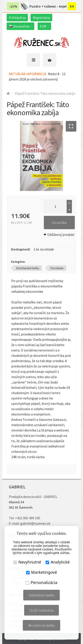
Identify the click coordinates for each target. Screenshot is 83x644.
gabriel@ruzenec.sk (35, 523)
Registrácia (41, 18)
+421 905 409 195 (28, 518)
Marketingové (42, 572)
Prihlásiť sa (17, 18)
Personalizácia (41, 582)
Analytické (58, 562)
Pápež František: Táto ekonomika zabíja (45, 93)
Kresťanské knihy (28, 268)
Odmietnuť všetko (41, 595)
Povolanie (57, 268)
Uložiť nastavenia (41, 610)
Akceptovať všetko (41, 625)
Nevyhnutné (27, 562)
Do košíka (59, 223)
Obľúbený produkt (61, 235)
